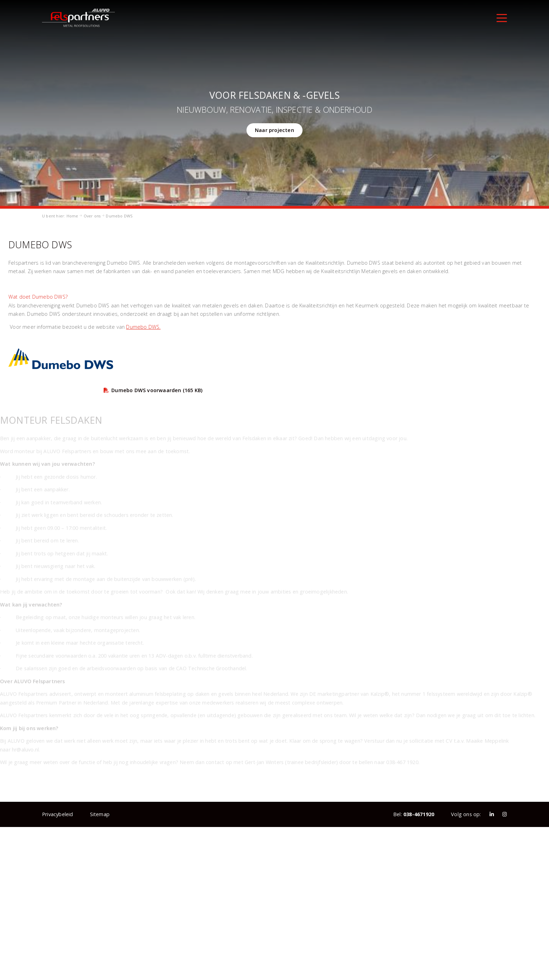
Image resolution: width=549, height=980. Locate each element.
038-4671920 (419, 814)
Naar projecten (274, 130)
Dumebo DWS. (143, 327)
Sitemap (100, 814)
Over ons (92, 216)
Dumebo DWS (119, 216)
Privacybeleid (58, 814)
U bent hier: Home (60, 216)
